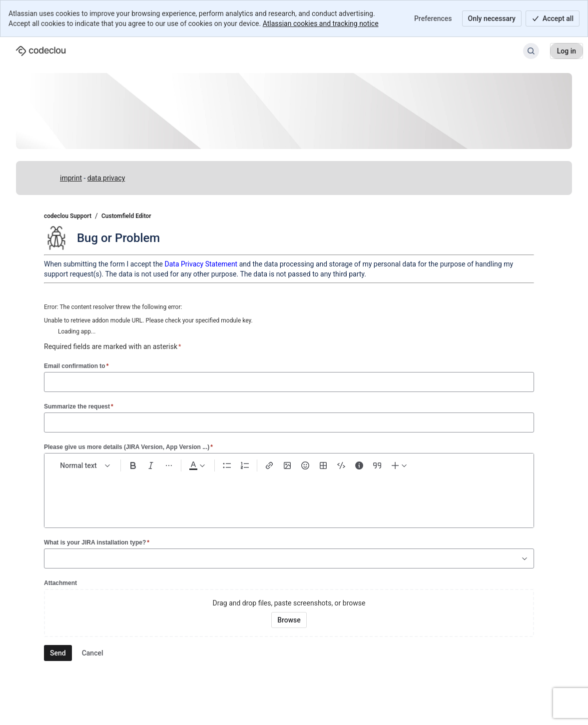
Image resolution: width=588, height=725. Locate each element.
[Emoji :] (305, 465)
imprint (71, 178)
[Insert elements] (400, 465)
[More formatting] (169, 465)
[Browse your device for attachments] (289, 620)
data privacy (106, 178)
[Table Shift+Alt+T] (323, 465)
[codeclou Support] (41, 51)
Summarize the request (79, 406)
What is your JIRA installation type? (97, 542)
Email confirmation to (76, 366)
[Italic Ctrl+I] (151, 465)
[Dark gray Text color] (197, 465)
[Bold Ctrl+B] (133, 465)
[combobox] (49, 558)
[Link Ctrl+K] (269, 465)
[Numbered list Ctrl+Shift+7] (245, 465)
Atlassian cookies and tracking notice (321, 23)
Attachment (60, 583)
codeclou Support (68, 216)
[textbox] (289, 495)
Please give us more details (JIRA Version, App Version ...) (128, 447)
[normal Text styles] (85, 465)
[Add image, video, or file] (287, 465)
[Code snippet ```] (341, 465)
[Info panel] (359, 465)
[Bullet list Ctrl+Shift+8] (227, 465)
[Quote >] (377, 465)
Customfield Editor (126, 216)
